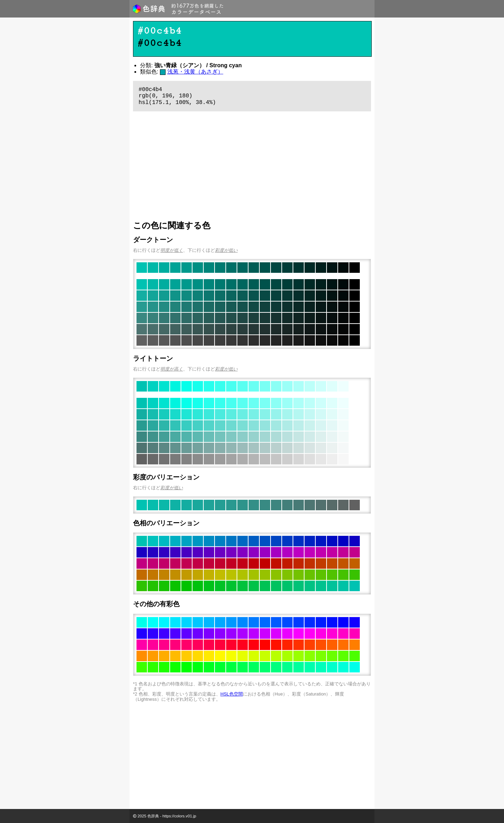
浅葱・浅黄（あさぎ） (195, 72)
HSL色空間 (232, 694)
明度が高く (172, 369)
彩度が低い (226, 250)
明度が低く (172, 250)
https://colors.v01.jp (179, 816)
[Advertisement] (252, 166)
